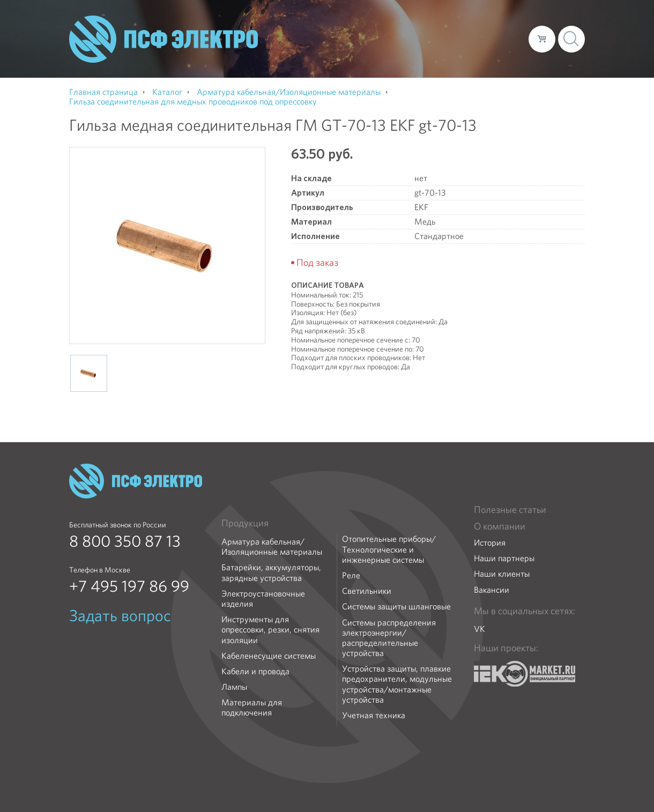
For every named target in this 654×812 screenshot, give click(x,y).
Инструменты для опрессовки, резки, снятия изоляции (270, 630)
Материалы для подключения (252, 707)
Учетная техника (374, 715)
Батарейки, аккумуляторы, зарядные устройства (271, 572)
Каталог (367, 39)
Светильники (367, 591)
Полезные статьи (510, 510)
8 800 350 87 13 (125, 541)
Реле (351, 575)
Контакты (500, 39)
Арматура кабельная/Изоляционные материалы (272, 547)
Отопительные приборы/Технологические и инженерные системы (389, 549)
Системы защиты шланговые (396, 606)
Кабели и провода (255, 671)
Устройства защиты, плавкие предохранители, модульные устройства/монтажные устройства (397, 684)
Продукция (245, 523)
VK (480, 629)
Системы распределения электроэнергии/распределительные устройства (389, 638)
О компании (316, 39)
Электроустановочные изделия (263, 599)
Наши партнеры (504, 558)
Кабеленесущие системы (269, 656)
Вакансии (492, 590)
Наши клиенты (502, 574)
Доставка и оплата (432, 39)
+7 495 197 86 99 (129, 586)
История (490, 543)
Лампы (234, 687)
